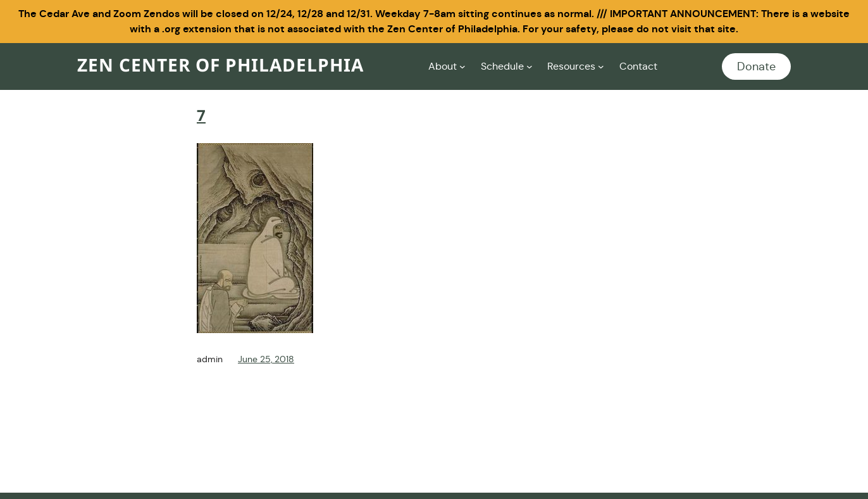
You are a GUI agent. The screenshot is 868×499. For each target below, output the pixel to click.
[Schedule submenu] (530, 66)
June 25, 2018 (266, 359)
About (443, 66)
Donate (756, 66)
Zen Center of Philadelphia (220, 66)
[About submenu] (462, 66)
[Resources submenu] (601, 66)
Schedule (502, 66)
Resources (571, 66)
